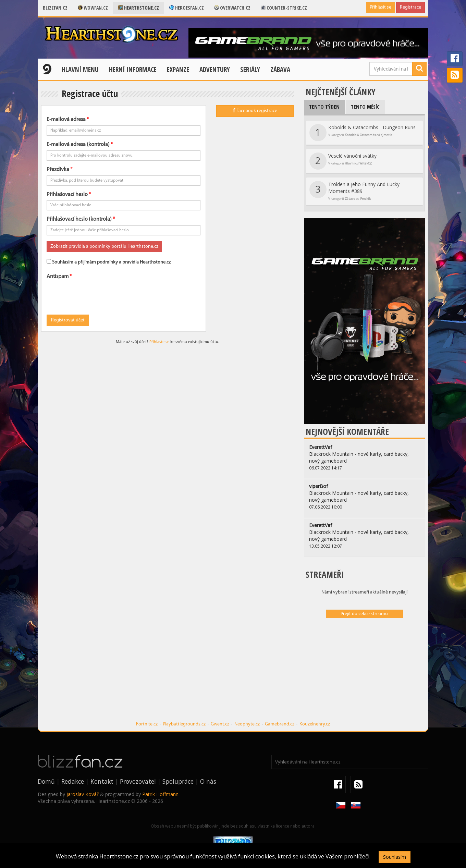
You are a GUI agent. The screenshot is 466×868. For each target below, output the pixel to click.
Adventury (215, 70)
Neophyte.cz (247, 724)
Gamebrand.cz (280, 724)
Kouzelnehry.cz (315, 724)
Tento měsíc (365, 107)
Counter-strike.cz (284, 8)
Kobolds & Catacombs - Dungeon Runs (363, 133)
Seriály (250, 70)
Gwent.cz (220, 724)
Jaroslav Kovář (83, 794)
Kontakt (102, 781)
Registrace (410, 7)
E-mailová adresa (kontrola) (78, 145)
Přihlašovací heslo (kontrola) (79, 219)
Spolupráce (178, 781)
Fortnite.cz (147, 724)
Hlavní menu (80, 70)
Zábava (280, 70)
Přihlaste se (159, 342)
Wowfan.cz (93, 8)
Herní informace (133, 70)
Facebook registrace (255, 111)
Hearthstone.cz (139, 8)
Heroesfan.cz (187, 8)
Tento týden (324, 107)
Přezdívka (58, 170)
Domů (46, 781)
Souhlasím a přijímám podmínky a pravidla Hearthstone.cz (109, 262)
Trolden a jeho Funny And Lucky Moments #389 (354, 191)
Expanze (178, 70)
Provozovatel (138, 781)
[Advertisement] (364, 673)
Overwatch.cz (232, 8)
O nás (208, 781)
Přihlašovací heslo (67, 195)
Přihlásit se (381, 7)
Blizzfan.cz (55, 8)
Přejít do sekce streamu (364, 614)
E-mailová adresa (66, 120)
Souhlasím (395, 857)
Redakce (73, 781)
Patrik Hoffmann (160, 794)
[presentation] (99, 296)
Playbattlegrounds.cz (184, 724)
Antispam (58, 277)
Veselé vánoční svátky (343, 161)
